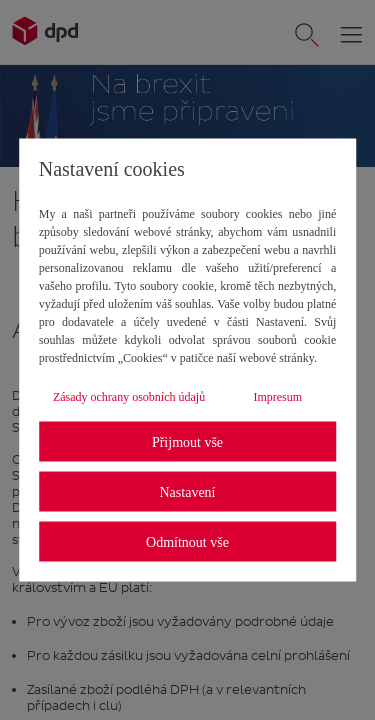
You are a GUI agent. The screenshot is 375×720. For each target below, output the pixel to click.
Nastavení (188, 491)
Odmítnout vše (187, 541)
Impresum (277, 397)
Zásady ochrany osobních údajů (129, 397)
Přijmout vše (187, 441)
